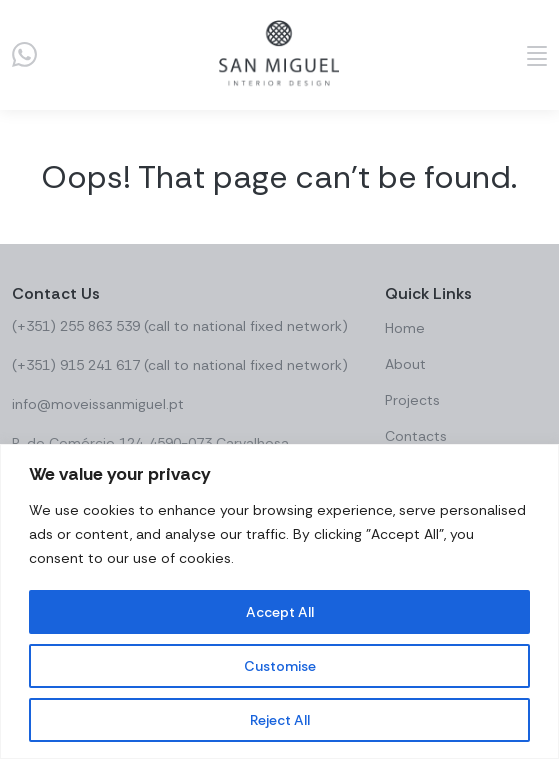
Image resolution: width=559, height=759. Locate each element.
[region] (279, 601)
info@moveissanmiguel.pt (98, 404)
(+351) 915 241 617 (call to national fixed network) (180, 365)
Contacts (416, 436)
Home (405, 328)
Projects (412, 400)
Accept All (280, 612)
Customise (280, 666)
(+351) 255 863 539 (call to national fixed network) (180, 326)
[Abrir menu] (537, 55)
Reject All (280, 720)
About (405, 364)
